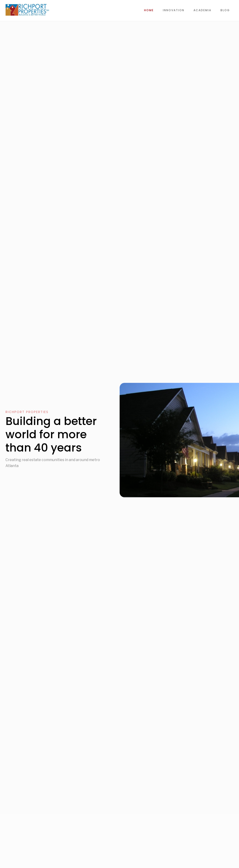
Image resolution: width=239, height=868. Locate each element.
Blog (225, 10)
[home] (27, 10)
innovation (174, 10)
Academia (202, 10)
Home (149, 10)
